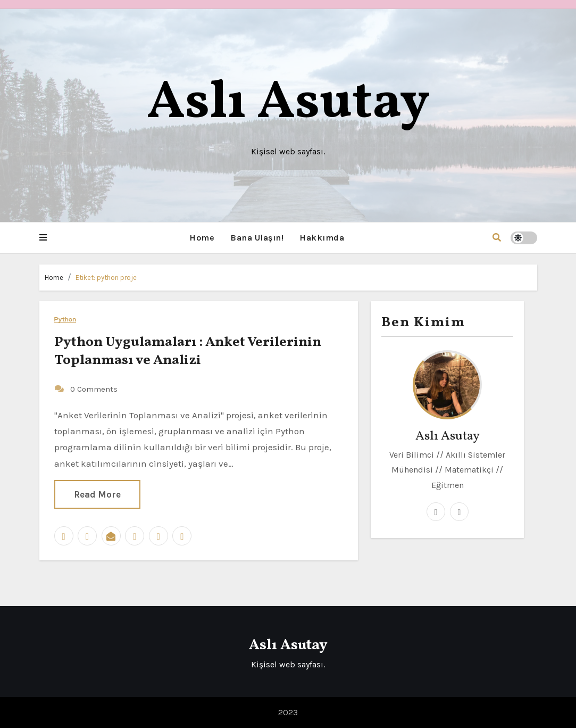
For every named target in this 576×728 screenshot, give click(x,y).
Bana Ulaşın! (257, 238)
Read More (97, 493)
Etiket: (106, 278)
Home (202, 238)
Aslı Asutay (288, 104)
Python (65, 318)
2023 (288, 712)
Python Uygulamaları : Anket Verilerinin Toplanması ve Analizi (188, 350)
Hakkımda (322, 238)
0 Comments (94, 388)
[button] (43, 238)
